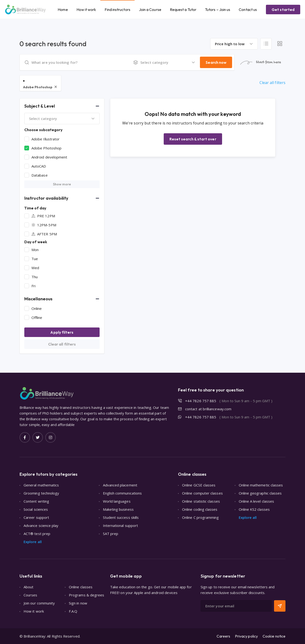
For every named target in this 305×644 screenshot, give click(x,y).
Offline (37, 317)
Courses (30, 595)
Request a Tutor (183, 10)
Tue (35, 259)
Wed (35, 268)
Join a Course (150, 10)
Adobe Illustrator (46, 139)
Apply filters (62, 332)
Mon (35, 250)
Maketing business (118, 509)
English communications (122, 493)
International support (121, 525)
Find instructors (117, 10)
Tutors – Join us (218, 10)
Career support (36, 517)
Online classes (81, 587)
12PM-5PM (44, 225)
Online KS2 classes (254, 509)
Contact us (248, 10)
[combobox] (234, 44)
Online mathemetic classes (261, 485)
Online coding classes (200, 509)
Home (63, 10)
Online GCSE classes (199, 485)
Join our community (39, 603)
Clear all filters (272, 83)
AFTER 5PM (44, 234)
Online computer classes (202, 493)
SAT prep (111, 534)
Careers (223, 636)
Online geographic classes (260, 493)
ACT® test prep (37, 534)
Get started (283, 10)
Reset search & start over (193, 139)
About (28, 587)
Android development (49, 157)
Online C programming (201, 517)
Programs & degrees (86, 595)
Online (37, 308)
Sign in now (78, 603)
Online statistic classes (201, 501)
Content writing (36, 501)
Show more (62, 184)
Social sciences (36, 509)
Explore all (33, 542)
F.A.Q (73, 611)
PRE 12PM (43, 216)
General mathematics (41, 485)
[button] (62, 106)
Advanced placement (120, 485)
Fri (33, 286)
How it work (86, 10)
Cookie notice (274, 636)
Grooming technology (41, 493)
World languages (117, 501)
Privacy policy (246, 636)
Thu (35, 277)
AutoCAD (39, 166)
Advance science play (41, 525)
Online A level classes (257, 501)
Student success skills (121, 517)
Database (40, 175)
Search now (216, 62)
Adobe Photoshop (46, 148)
